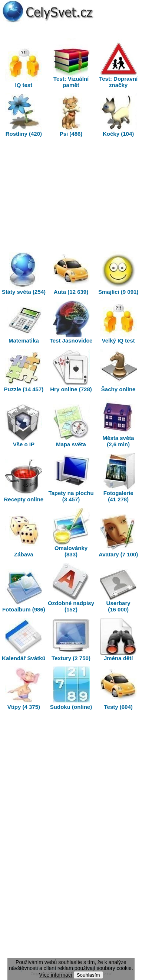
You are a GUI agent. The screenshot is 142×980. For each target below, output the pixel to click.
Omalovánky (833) (71, 533)
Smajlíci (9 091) (118, 273)
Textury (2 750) (71, 640)
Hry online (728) (71, 371)
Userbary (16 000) (118, 588)
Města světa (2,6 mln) (118, 422)
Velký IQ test (118, 322)
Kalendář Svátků (24, 640)
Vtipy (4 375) (24, 688)
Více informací (55, 975)
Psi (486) (71, 115)
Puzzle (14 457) (24, 371)
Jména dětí (118, 640)
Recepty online (24, 481)
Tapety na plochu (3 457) (71, 478)
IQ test (24, 66)
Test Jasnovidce (71, 322)
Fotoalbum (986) (24, 591)
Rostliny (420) (24, 115)
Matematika (24, 322)
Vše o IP (24, 426)
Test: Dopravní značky (118, 63)
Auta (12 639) (71, 273)
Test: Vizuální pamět (71, 63)
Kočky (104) (118, 115)
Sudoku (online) (71, 688)
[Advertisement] (71, 196)
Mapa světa (71, 426)
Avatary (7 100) (118, 536)
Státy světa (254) (24, 273)
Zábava (24, 536)
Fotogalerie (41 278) (118, 478)
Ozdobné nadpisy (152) (71, 588)
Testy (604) (118, 688)
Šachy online (118, 371)
